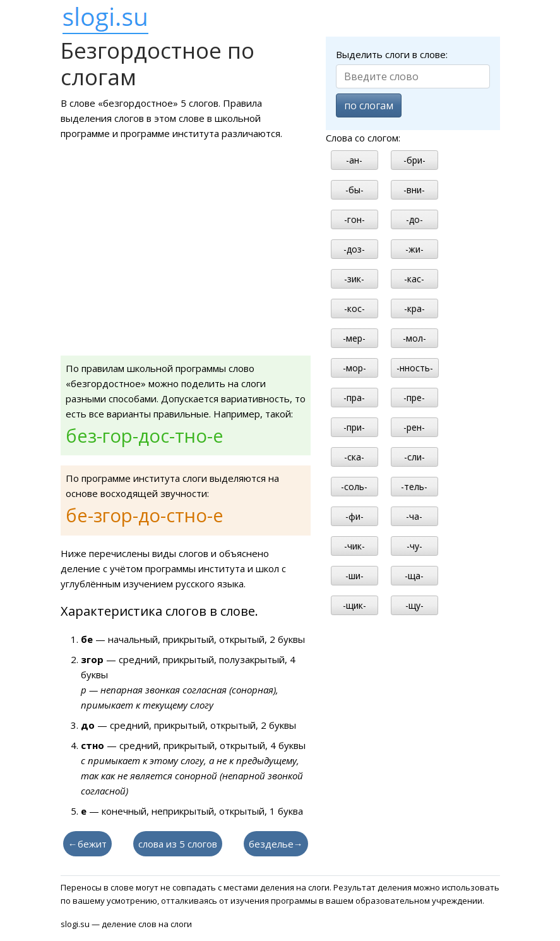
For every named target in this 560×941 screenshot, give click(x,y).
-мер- (354, 338)
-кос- (354, 309)
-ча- (414, 516)
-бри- (414, 160)
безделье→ (276, 844)
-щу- (414, 605)
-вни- (414, 190)
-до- (414, 219)
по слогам (369, 105)
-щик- (354, 605)
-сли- (414, 457)
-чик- (354, 546)
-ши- (354, 576)
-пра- (354, 398)
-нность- (415, 368)
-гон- (354, 219)
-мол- (414, 338)
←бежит (87, 844)
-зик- (354, 279)
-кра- (414, 309)
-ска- (354, 457)
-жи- (414, 249)
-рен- (414, 427)
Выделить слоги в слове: (392, 54)
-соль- (354, 487)
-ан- (354, 160)
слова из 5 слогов (178, 844)
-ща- (414, 576)
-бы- (354, 190)
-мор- (354, 368)
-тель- (414, 487)
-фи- (354, 516)
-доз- (354, 249)
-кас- (414, 279)
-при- (354, 427)
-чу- (414, 546)
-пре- (414, 398)
